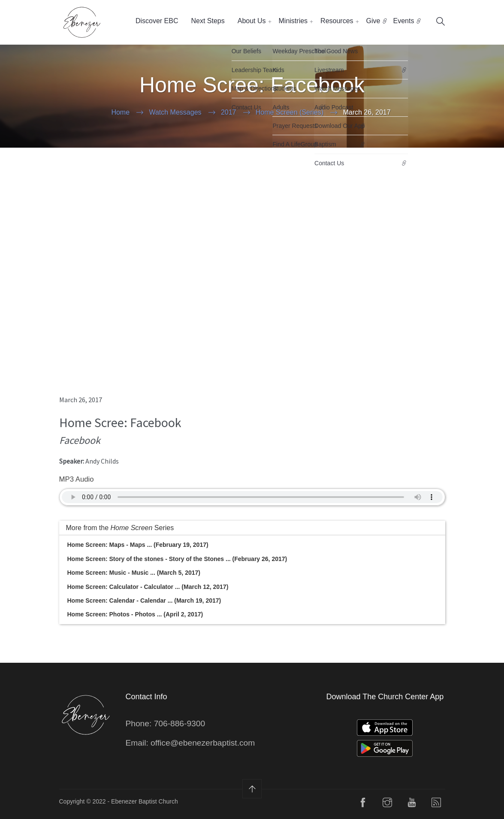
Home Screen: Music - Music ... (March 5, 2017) (134, 573)
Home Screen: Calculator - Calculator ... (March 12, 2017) (148, 587)
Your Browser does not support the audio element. (252, 497)
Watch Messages (175, 112)
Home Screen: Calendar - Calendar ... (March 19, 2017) (144, 601)
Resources (337, 21)
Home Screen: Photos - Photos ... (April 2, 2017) (135, 614)
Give (373, 21)
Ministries (293, 21)
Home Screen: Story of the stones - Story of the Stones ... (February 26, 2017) (177, 559)
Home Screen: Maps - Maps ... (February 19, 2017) (138, 545)
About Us (252, 21)
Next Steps (208, 21)
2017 (229, 112)
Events (403, 21)
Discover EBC (157, 21)
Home (120, 112)
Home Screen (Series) (290, 112)
